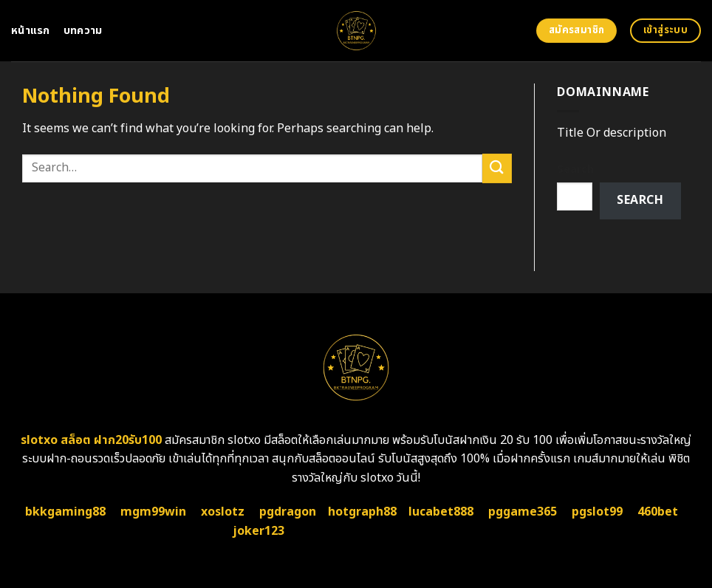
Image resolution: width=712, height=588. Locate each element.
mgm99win (153, 512)
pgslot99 (597, 512)
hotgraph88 (362, 512)
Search (575, 170)
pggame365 (523, 512)
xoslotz (223, 512)
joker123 (259, 531)
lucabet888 (441, 512)
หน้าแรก (31, 31)
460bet (658, 512)
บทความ (83, 31)
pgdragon (288, 512)
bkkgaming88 (65, 512)
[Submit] (497, 168)
